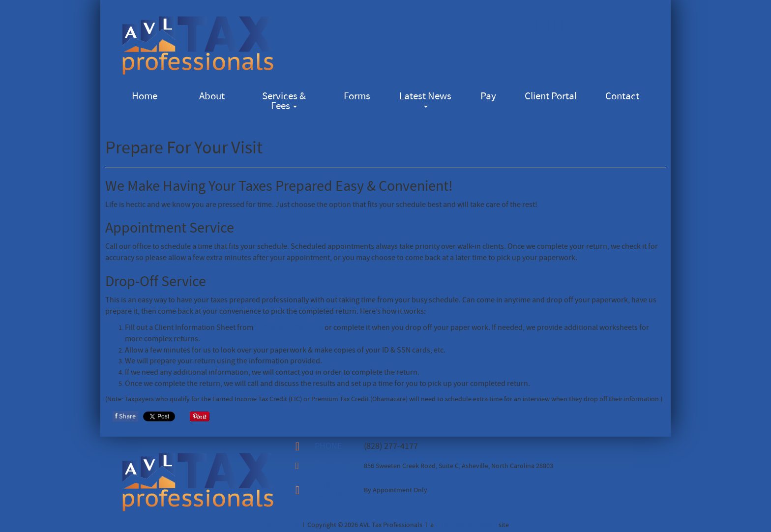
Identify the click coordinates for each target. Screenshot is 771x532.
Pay (488, 96)
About (212, 96)
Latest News (425, 99)
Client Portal (551, 96)
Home (145, 96)
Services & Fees (284, 101)
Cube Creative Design (466, 525)
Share (125, 416)
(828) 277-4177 (391, 446)
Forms (357, 96)
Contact (622, 96)
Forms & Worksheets (289, 327)
